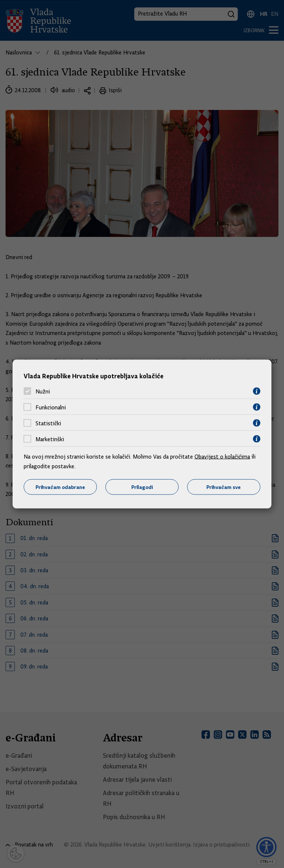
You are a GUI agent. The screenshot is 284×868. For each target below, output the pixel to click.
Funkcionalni (51, 407)
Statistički (48, 423)
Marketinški (50, 439)
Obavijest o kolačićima (222, 457)
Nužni (43, 391)
